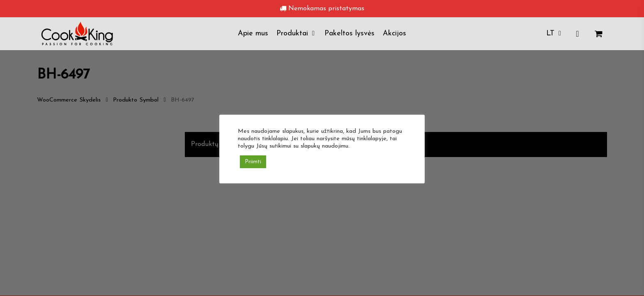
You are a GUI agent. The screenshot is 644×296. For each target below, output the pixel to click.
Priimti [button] (253, 162)
